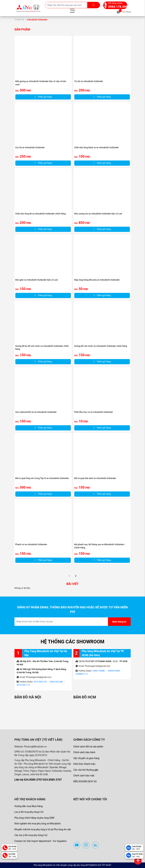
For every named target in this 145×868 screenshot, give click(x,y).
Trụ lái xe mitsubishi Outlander (89, 81)
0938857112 (82, 674)
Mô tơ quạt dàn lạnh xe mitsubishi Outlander (95, 478)
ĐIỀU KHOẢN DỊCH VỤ (85, 781)
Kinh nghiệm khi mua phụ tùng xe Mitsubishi (38, 824)
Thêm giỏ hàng (43, 97)
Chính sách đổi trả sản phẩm (88, 747)
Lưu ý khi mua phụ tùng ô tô (29, 812)
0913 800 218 (40, 682)
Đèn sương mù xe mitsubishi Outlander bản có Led (98, 214)
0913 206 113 (23, 685)
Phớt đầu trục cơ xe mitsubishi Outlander (94, 412)
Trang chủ (19, 19)
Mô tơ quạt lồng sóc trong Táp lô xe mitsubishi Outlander (42, 478)
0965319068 (114, 671)
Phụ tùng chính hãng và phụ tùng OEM (34, 818)
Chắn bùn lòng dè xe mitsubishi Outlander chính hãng (41, 214)
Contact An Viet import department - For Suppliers (41, 841)
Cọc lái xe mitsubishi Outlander (30, 147)
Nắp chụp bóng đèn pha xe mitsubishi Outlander (97, 280)
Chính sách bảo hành (84, 752)
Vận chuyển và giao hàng (86, 758)
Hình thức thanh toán (84, 764)
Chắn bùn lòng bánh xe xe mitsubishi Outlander (96, 147)
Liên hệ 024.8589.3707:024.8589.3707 (38, 780)
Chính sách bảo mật (84, 776)
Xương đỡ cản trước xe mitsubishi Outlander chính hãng (101, 346)
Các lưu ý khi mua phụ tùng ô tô (31, 835)
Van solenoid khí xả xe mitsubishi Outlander (36, 412)
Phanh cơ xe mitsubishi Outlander (31, 544)
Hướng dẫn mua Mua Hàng (29, 806)
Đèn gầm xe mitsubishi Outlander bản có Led (36, 280)
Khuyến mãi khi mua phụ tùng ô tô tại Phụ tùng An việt (43, 829)
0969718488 (99, 671)
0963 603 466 (56, 682)
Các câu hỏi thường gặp (86, 770)
